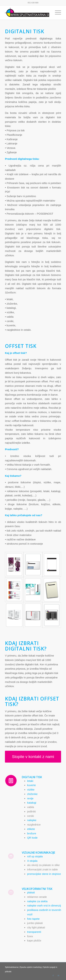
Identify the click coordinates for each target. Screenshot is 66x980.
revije (30, 798)
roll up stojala (35, 856)
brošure (32, 833)
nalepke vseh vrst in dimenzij (44, 905)
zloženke (32, 794)
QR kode (32, 838)
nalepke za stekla (37, 901)
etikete (31, 829)
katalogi (32, 803)
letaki (30, 781)
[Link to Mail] (58, 976)
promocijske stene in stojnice (44, 874)
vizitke (31, 790)
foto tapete (33, 919)
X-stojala (32, 861)
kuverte (31, 785)
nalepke (32, 820)
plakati (31, 892)
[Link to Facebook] (53, 976)
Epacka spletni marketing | (32, 967)
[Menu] (56, 13)
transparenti (34, 932)
